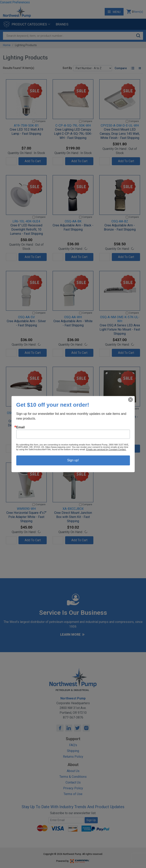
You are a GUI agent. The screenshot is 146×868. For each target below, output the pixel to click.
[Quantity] (11, 161)
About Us (73, 771)
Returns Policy (73, 757)
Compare (121, 68)
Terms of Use (73, 794)
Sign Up (91, 820)
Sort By (67, 68)
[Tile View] (140, 68)
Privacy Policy (73, 788)
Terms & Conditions (73, 777)
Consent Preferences (15, 2)
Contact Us (73, 782)
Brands (62, 24)
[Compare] (34, 121)
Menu (114, 12)
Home (7, 45)
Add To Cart (33, 161)
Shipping (73, 751)
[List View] (133, 68)
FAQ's (73, 745)
